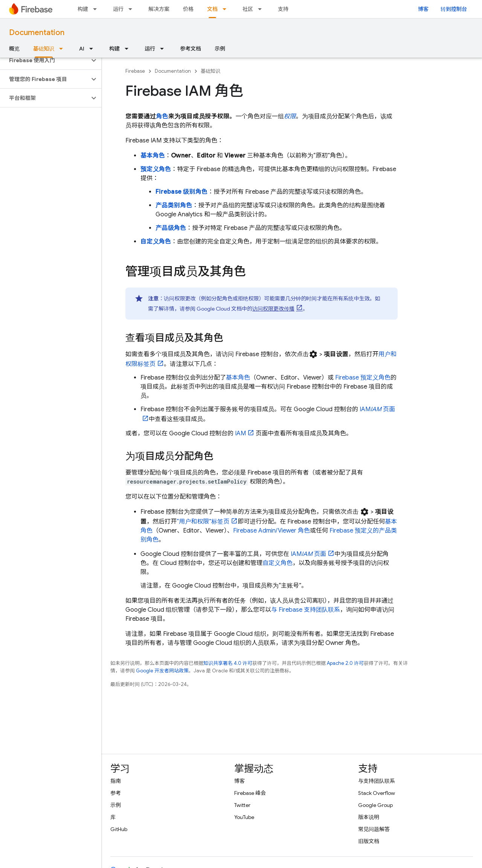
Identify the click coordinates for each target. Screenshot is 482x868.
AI (82, 49)
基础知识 (210, 71)
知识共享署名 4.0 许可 (228, 663)
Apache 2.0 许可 (345, 663)
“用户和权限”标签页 (203, 522)
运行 (118, 9)
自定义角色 (156, 242)
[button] (45, 60)
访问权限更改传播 (273, 309)
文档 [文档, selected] (212, 9)
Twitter (242, 805)
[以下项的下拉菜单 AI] (93, 49)
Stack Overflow (377, 793)
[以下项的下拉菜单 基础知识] (63, 49)
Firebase (135, 71)
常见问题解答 (374, 829)
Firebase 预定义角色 (363, 378)
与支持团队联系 (377, 781)
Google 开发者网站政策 (162, 671)
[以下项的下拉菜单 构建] (97, 9)
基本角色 (153, 156)
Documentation (37, 33)
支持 (283, 9)
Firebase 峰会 (250, 793)
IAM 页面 (308, 554)
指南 (116, 781)
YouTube (244, 817)
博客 (423, 9)
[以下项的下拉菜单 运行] (133, 9)
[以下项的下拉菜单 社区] (262, 9)
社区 (248, 9)
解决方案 (159, 9)
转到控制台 (454, 9)
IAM (240, 433)
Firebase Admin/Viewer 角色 (272, 531)
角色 (162, 116)
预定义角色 (156, 169)
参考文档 (191, 49)
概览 (14, 49)
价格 (188, 9)
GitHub (119, 829)
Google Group (375, 805)
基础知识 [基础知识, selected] (44, 49)
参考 (116, 793)
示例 (220, 49)
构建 (83, 9)
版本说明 (369, 817)
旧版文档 (369, 841)
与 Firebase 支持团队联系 (306, 610)
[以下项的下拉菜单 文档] (227, 9)
